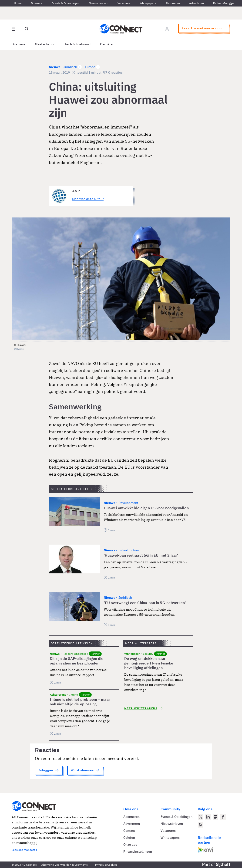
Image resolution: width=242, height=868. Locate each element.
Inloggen (230, 3)
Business (19, 44)
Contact (129, 831)
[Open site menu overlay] (13, 29)
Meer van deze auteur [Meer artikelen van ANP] (88, 199)
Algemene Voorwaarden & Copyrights (64, 865)
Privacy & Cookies (106, 865)
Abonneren (173, 3)
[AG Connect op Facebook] (223, 817)
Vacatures (124, 3)
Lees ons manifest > (25, 850)
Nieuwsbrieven (99, 3)
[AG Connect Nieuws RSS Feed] (201, 825)
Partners (218, 3)
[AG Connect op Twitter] (201, 817)
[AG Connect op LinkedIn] (208, 817)
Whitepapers (148, 3)
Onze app (130, 845)
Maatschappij (45, 44)
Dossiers (37, 3)
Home (18, 3)
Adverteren (197, 3)
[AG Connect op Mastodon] (215, 817)
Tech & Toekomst (78, 44)
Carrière (106, 44)
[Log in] (167, 29)
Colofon (129, 838)
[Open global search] (27, 29)
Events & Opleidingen (66, 3)
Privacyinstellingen (138, 852)
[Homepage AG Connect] (121, 29)
